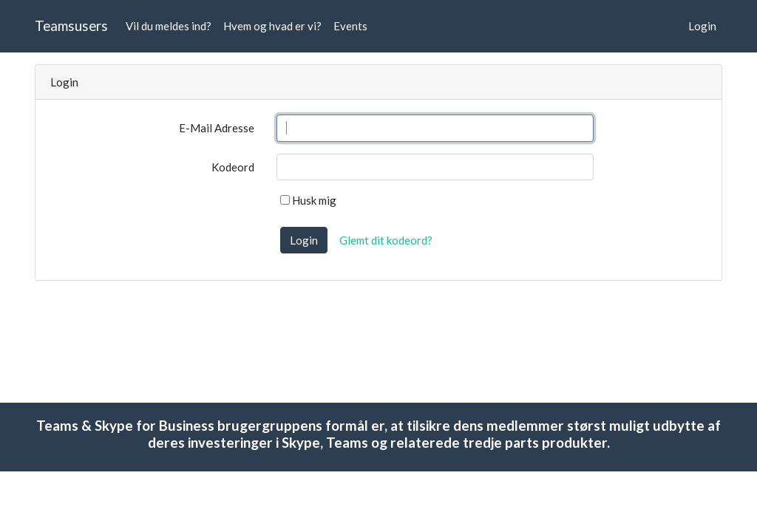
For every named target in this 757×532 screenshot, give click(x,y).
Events (350, 26)
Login (702, 26)
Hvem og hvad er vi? (272, 26)
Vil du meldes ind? (169, 26)
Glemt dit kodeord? (386, 240)
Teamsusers (71, 25)
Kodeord (233, 167)
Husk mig (308, 200)
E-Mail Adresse (217, 128)
